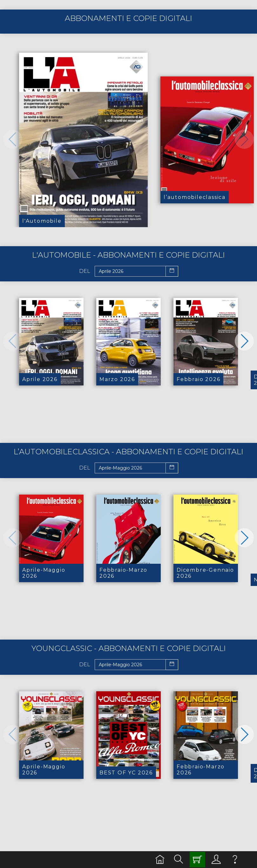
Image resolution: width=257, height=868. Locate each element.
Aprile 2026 (40, 379)
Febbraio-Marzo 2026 (123, 573)
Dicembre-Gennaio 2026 (205, 573)
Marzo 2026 (117, 379)
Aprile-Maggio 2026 (44, 573)
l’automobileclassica (195, 197)
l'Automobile (42, 221)
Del (85, 271)
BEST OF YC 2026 (126, 773)
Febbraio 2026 (198, 379)
